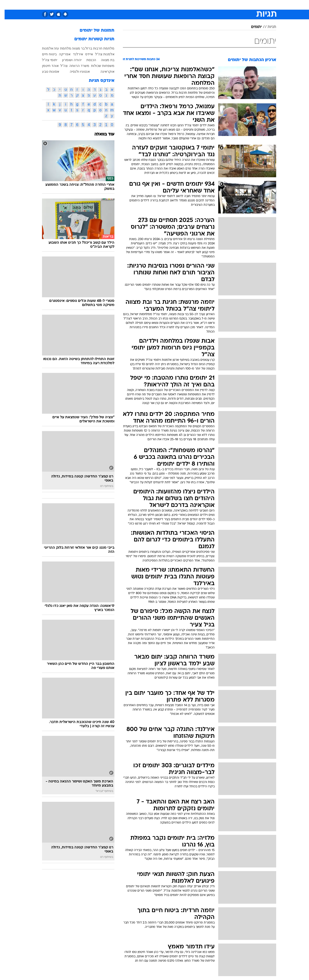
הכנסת (87, 60)
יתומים (252, 27)
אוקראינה (103, 71)
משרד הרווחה (75, 66)
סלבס (183, 5)
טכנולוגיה (108, 5)
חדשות (249, 5)
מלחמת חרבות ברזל (95, 48)
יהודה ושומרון (67, 60)
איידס (84, 54)
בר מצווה (74, 48)
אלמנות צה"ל (100, 54)
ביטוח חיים (45, 54)
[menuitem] (246, 5)
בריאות (142, 5)
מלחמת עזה (58, 48)
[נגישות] (7, 5)
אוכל (157, 5)
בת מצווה (103, 60)
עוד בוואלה (100, 134)
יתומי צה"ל (45, 60)
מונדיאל (216, 5)
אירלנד (73, 54)
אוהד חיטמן (46, 66)
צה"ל (59, 66)
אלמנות (43, 48)
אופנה (90, 5)
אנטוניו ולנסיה (75, 71)
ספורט (233, 5)
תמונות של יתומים (92, 31)
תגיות (267, 27)
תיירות (126, 5)
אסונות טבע (46, 71)
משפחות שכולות (98, 66)
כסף (170, 5)
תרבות (199, 5)
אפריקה (60, 54)
